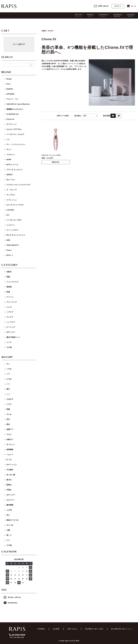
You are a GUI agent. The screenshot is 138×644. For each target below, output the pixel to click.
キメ (8, 364)
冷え (8, 515)
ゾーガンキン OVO (14, 220)
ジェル (9, 307)
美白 (8, 424)
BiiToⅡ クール (12, 165)
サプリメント (12, 124)
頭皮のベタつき (13, 520)
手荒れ (9, 490)
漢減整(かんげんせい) (15, 109)
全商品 (44, 31)
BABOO (10, 89)
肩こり (9, 535)
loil (8, 215)
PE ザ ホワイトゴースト (16, 235)
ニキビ (9, 404)
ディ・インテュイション (16, 144)
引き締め (10, 470)
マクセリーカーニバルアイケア (19, 185)
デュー (9, 149)
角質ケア (10, 429)
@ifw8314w (10, 603)
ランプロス (11, 195)
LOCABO (10, 210)
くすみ (9, 369)
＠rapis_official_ (13, 597)
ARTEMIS (10, 94)
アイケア (10, 317)
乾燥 (8, 409)
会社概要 (56, 629)
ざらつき (10, 525)
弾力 (8, 389)
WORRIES (117, 15)
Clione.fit (10, 119)
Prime (9, 250)
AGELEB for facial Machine (18, 104)
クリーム (10, 297)
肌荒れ (9, 485)
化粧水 (9, 272)
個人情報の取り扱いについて (122, 629)
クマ (8, 540)
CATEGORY (103, 15)
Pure (8, 84)
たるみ (9, 379)
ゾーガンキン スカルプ (15, 134)
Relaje (9, 79)
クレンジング (12, 302)
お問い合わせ (72, 629)
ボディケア (11, 332)
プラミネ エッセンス (14, 170)
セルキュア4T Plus (14, 129)
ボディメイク (12, 465)
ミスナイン (11, 225)
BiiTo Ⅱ (10, 255)
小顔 (8, 530)
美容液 (9, 287)
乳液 (8, 292)
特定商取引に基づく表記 (94, 629)
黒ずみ (9, 480)
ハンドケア (11, 322)
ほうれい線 (11, 475)
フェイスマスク (13, 282)
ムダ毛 (9, 510)
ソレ (8, 139)
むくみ (9, 460)
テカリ (9, 434)
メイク (9, 342)
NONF (9, 160)
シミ (8, 394)
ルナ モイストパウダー (15, 205)
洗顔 (8, 277)
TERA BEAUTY (13, 245)
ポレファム (11, 180)
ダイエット (11, 444)
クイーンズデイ (13, 230)
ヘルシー (10, 455)
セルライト (11, 500)
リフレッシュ (12, 200)
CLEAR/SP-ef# (13, 114)
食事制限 (10, 450)
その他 (9, 347)
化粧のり (10, 439)
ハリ (8, 384)
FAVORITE (131, 15)
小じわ (9, 414)
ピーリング (11, 327)
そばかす (10, 399)
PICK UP (78, 15)
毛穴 (8, 419)
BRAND (90, 15)
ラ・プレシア (12, 190)
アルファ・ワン (13, 99)
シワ (8, 374)
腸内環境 (10, 505)
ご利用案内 (41, 629)
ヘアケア (10, 312)
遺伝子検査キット (13, 337)
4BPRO (9, 175)
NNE (8, 240)
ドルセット (11, 154)
